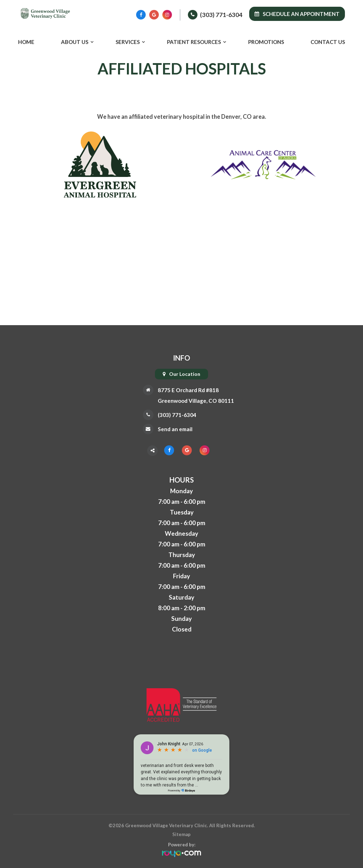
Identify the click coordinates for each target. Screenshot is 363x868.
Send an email (172, 429)
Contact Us (328, 42)
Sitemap (181, 834)
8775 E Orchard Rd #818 (187, 390)
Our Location (185, 374)
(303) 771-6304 (221, 15)
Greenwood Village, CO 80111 (196, 400)
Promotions (266, 42)
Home (26, 42)
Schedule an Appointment (297, 14)
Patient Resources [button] (194, 42)
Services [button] (128, 42)
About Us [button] (75, 42)
